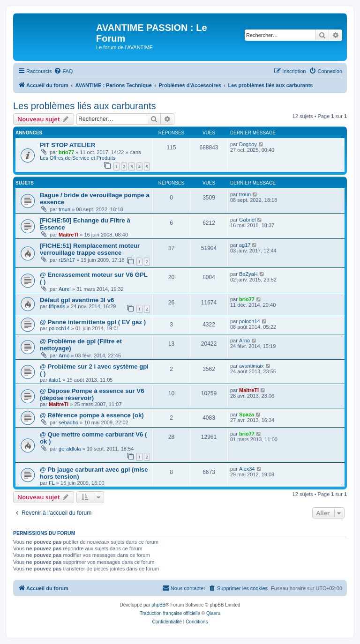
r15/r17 (67, 260)
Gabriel (247, 220)
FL (52, 483)
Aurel (65, 289)
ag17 (245, 245)
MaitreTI (68, 235)
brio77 (66, 152)
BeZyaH (248, 274)
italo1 (55, 380)
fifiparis (57, 306)
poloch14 (59, 328)
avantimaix (251, 366)
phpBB (158, 605)
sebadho (68, 422)
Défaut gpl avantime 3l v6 (77, 300)
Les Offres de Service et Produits (78, 158)
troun (64, 209)
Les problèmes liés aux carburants (85, 106)
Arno (64, 355)
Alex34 (247, 469)
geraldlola (70, 449)
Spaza (247, 415)
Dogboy (248, 144)
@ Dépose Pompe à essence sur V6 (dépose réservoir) (92, 394)
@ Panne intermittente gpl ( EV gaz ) (93, 322)
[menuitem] (63, 71)
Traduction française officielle (170, 613)
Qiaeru (213, 613)
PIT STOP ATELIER (67, 145)
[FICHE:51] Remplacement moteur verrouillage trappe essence (90, 249)
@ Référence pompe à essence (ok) (92, 415)
